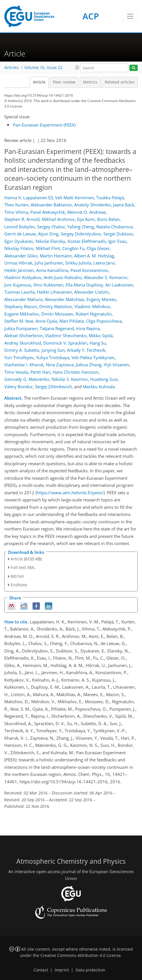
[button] (77, 68)
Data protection (90, 970)
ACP (91, 16)
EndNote (19, 585)
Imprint (62, 970)
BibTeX (17, 576)
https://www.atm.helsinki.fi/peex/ (70, 493)
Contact (41, 970)
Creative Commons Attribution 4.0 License (81, 955)
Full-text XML (23, 567)
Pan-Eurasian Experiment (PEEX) (44, 125)
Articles (11, 68)
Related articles (120, 82)
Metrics (90, 82)
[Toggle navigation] (130, 16)
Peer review (64, 82)
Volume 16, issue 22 (43, 68)
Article (39, 82)
